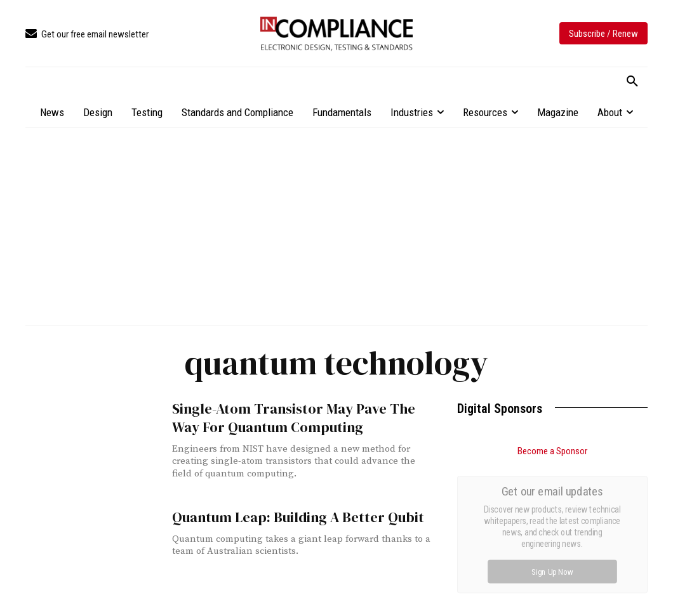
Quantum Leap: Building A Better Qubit (289, 517)
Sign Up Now (553, 571)
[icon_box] (87, 35)
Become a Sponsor (552, 451)
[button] (632, 82)
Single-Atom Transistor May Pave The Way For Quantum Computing (299, 417)
